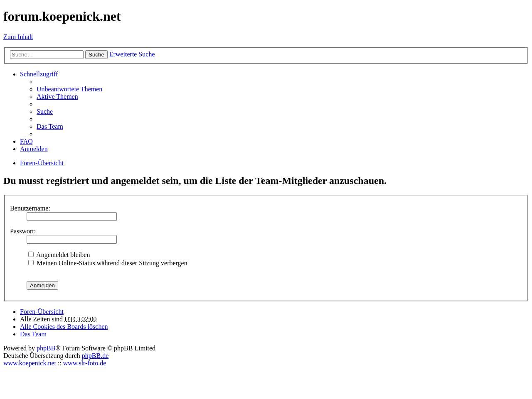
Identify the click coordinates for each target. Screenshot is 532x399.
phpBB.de (95, 356)
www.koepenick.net (30, 363)
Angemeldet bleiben (59, 255)
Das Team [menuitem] (50, 126)
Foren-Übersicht (42, 312)
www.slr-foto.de (85, 363)
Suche (96, 55)
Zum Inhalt (18, 37)
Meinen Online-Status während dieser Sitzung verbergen (108, 263)
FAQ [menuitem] (26, 141)
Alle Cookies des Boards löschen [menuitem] (64, 327)
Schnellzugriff (39, 74)
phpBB (46, 348)
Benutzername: (30, 208)
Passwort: (23, 231)
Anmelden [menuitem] (34, 149)
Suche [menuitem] (45, 111)
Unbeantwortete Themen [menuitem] (69, 89)
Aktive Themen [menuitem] (57, 97)
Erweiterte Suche (132, 54)
